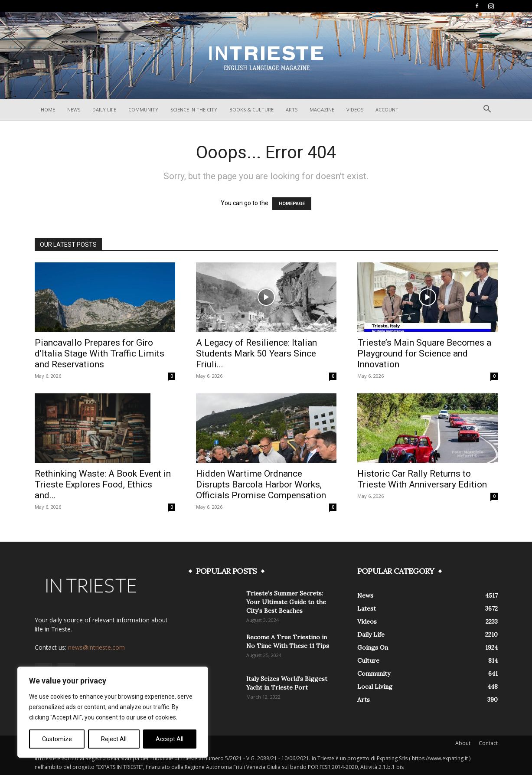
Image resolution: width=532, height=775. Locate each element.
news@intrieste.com (96, 647)
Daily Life (104, 110)
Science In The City (194, 110)
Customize (57, 739)
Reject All (114, 739)
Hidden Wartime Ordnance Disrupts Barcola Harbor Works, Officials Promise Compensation (261, 484)
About (463, 743)
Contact (488, 743)
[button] (487, 110)
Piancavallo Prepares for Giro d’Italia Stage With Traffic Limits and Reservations (100, 353)
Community (143, 110)
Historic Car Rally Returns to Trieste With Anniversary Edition (422, 479)
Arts (292, 110)
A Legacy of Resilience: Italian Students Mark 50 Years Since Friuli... (256, 353)
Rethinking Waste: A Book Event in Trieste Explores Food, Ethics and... (103, 484)
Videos (355, 110)
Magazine (322, 110)
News (74, 110)
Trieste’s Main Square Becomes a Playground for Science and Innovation (424, 353)
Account (387, 110)
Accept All (170, 739)
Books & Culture (251, 110)
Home (48, 110)
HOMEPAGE (292, 204)
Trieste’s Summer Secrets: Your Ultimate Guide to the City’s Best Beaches (286, 602)
